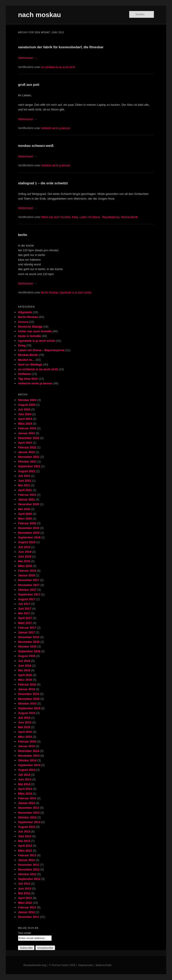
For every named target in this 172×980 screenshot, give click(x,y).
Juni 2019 (25, 552)
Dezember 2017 (29, 580)
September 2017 (29, 594)
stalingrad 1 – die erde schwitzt (43, 183)
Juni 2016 (25, 666)
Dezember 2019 (29, 528)
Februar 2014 (27, 798)
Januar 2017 (26, 632)
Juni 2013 (25, 836)
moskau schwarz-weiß (36, 146)
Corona (23, 322)
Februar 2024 (27, 428)
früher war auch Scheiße (56, 217)
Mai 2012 (24, 893)
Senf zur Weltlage (30, 364)
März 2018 (25, 566)
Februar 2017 (27, 628)
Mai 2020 (24, 509)
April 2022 (25, 443)
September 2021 (29, 466)
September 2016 (29, 651)
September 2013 (29, 822)
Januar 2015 (26, 746)
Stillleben (24, 374)
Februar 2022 (27, 447)
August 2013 (27, 827)
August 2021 (27, 471)
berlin (23, 235)
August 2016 (27, 656)
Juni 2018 (25, 556)
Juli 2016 (24, 661)
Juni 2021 (25, 481)
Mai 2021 (24, 485)
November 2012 (29, 869)
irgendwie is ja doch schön (76, 293)
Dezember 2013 (29, 808)
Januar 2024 (26, 433)
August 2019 (27, 542)
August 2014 (27, 770)
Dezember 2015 (29, 694)
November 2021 (29, 457)
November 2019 (29, 533)
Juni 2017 (25, 609)
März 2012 (25, 903)
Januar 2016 (26, 689)
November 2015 (29, 699)
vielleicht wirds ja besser (56, 128)
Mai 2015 (24, 727)
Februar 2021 (27, 495)
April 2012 (25, 898)
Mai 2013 (24, 841)
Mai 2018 (24, 561)
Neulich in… (26, 360)
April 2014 (25, 789)
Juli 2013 (24, 831)
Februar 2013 (27, 855)
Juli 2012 (24, 884)
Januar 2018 (26, 575)
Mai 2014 (24, 784)
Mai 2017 (24, 613)
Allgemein (25, 312)
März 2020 (25, 519)
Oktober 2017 (27, 590)
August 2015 (27, 713)
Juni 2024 (25, 414)
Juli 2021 (24, 476)
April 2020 (25, 514)
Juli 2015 (24, 718)
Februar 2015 (27, 741)
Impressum (86, 965)
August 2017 (27, 599)
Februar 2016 (27, 684)
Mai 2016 (24, 670)
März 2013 (25, 851)
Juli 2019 (24, 547)
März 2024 (25, 424)
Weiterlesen (27, 58)
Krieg (75, 217)
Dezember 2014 (29, 751)
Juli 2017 (24, 604)
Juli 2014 (24, 775)
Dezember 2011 (29, 917)
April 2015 (25, 732)
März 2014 (25, 794)
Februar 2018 (27, 571)
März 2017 (25, 623)
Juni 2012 (25, 889)
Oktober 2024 (27, 400)
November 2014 (29, 756)
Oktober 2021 (27, 461)
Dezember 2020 (29, 504)
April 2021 (25, 490)
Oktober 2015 (27, 704)
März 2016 (25, 680)
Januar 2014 (26, 803)
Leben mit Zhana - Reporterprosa (100, 217)
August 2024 (27, 405)
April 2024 (25, 419)
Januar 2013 (26, 860)
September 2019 (29, 537)
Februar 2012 (27, 907)
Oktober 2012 (27, 874)
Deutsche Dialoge (30, 327)
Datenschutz (104, 965)
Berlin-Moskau (50, 293)
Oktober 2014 (27, 760)
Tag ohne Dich (28, 379)
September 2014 (29, 765)
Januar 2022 (26, 452)
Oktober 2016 (27, 646)
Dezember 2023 (29, 438)
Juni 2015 (25, 722)
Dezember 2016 (29, 637)
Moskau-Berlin (130, 217)
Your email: (25, 933)
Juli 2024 (24, 409)
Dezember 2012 (29, 865)
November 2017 (29, 585)
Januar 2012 (26, 912)
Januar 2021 (26, 499)
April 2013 (25, 846)
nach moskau (39, 15)
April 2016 (25, 675)
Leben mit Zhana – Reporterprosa (41, 350)
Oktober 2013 (27, 817)
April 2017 (25, 618)
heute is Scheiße (29, 336)
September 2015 (29, 708)
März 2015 (25, 737)
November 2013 (29, 813)
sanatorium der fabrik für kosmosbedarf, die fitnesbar (61, 47)
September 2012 (29, 879)
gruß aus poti (29, 85)
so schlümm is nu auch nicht (58, 67)
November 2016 (29, 642)
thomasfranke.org (35, 965)
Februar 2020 (27, 523)
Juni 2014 (25, 779)
